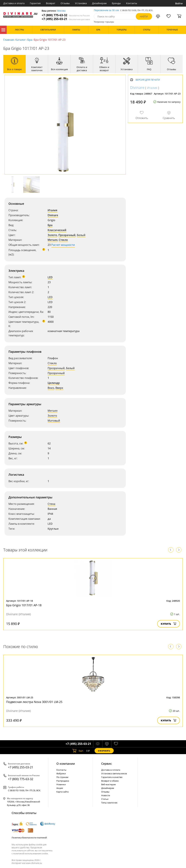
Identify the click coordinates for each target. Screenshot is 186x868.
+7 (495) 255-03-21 (66, 19)
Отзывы (65, 3)
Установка (81, 3)
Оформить (104, 751)
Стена (51, 504)
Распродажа (63, 781)
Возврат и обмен (110, 781)
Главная (9, 40)
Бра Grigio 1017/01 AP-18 (24, 605)
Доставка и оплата (14, 3)
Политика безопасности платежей (29, 838)
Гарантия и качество (112, 777)
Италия (52, 210)
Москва (61, 11)
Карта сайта (62, 792)
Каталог (3, 30)
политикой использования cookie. (31, 853)
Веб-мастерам (109, 784)
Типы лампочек (109, 803)
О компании (66, 764)
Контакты (132, 3)
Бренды (116, 3)
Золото (52, 235)
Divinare (53, 215)
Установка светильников (114, 773)
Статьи (105, 799)
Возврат (51, 3)
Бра (30, 40)
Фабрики (61, 773)
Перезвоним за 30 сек (106, 10)
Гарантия (35, 3)
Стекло (63, 240)
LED (50, 277)
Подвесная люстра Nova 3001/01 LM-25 (34, 702)
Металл (53, 240)
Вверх (59, 388)
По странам (62, 777)
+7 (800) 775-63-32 (66, 15)
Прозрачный (67, 235)
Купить (168, 624)
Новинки (61, 784)
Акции (60, 788)
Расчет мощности (63, 245)
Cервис (107, 764)
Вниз (51, 388)
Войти (179, 3)
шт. (78, 751)
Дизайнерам (99, 3)
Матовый (54, 421)
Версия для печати (148, 80)
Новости (106, 795)
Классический (57, 230)
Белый (81, 235)
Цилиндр (54, 383)
